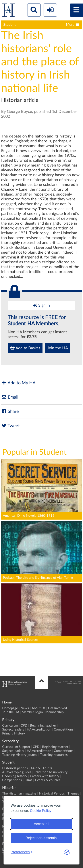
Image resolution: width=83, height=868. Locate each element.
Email (10, 397)
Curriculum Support (16, 747)
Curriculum (10, 726)
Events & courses (48, 780)
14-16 (35, 768)
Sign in (41, 305)
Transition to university (51, 772)
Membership (54, 712)
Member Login (32, 712)
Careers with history (45, 776)
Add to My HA (18, 383)
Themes (73, 794)
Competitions (64, 730)
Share (10, 411)
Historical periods (15, 768)
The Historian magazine (19, 794)
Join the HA (58, 348)
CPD (24, 726)
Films (28, 780)
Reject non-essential (41, 838)
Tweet (10, 426)
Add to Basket (25, 348)
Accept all (41, 824)
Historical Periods (52, 794)
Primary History (14, 733)
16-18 (47, 768)
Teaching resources (54, 755)
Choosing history (15, 776)
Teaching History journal (20, 755)
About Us (39, 708)
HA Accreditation (39, 730)
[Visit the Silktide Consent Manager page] (67, 852)
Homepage (10, 708)
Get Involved (57, 708)
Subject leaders (13, 730)
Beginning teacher (43, 726)
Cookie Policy (41, 811)
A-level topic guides (17, 772)
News (25, 708)
